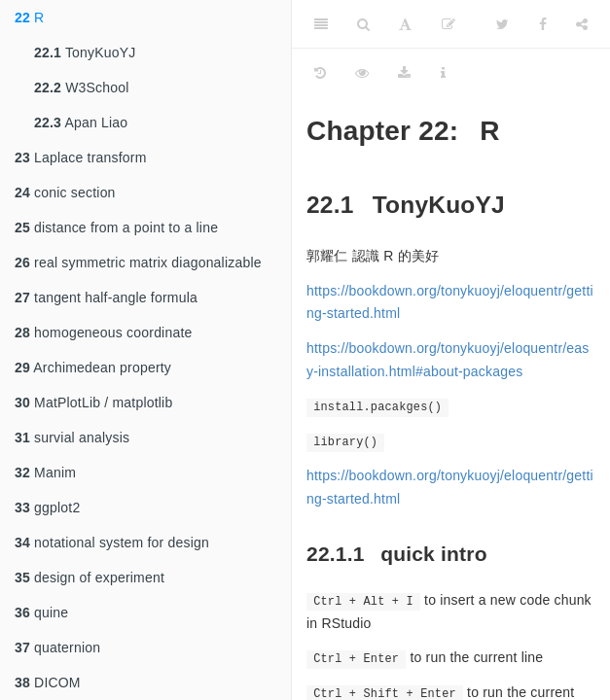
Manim (45, 472)
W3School (82, 87)
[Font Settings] (405, 24)
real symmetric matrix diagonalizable (138, 262)
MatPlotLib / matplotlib (93, 402)
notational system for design (112, 542)
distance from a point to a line (116, 227)
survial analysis (72, 437)
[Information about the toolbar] (443, 73)
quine (41, 612)
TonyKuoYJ (85, 52)
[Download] (404, 73)
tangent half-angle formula (106, 297)
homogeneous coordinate (103, 332)
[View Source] (362, 73)
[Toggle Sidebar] (321, 24)
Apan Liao (81, 122)
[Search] (363, 24)
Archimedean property (93, 367)
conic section (65, 192)
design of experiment (90, 577)
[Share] (582, 24)
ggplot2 (47, 507)
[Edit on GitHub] (449, 24)
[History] (320, 73)
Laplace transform (81, 157)
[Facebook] (543, 24)
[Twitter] (502, 24)
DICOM (48, 682)
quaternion (57, 647)
